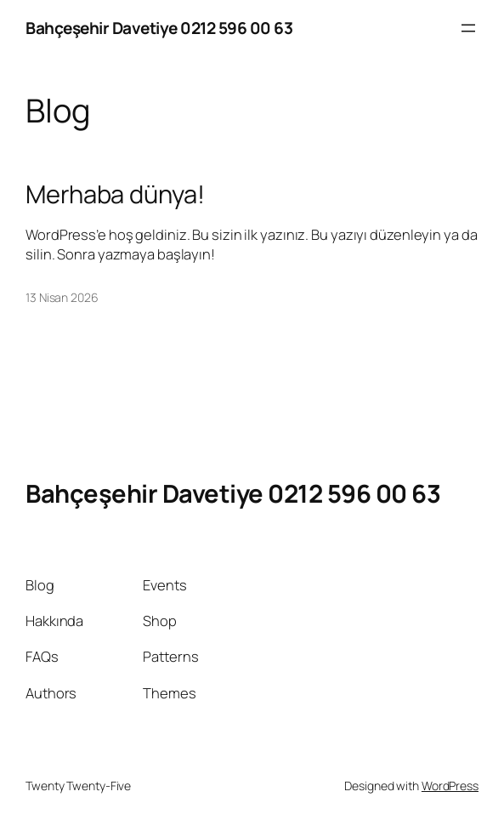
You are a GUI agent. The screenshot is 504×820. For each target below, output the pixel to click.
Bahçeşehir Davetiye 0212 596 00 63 (159, 28)
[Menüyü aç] (468, 28)
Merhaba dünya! (115, 194)
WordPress (450, 786)
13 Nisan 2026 (62, 297)
